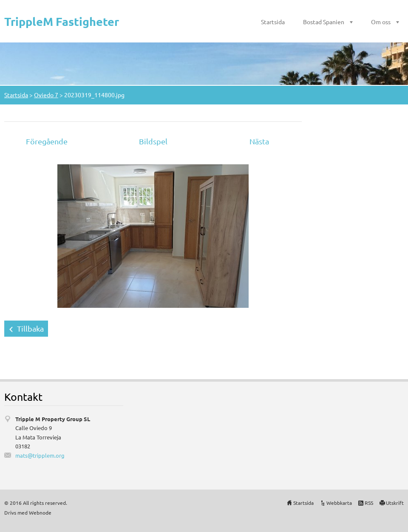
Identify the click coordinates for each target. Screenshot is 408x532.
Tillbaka (30, 328)
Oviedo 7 (46, 95)
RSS (369, 503)
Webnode (40, 512)
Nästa (259, 141)
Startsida (273, 22)
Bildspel (153, 141)
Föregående (47, 141)
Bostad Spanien (324, 22)
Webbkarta (339, 503)
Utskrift (395, 503)
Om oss (381, 22)
